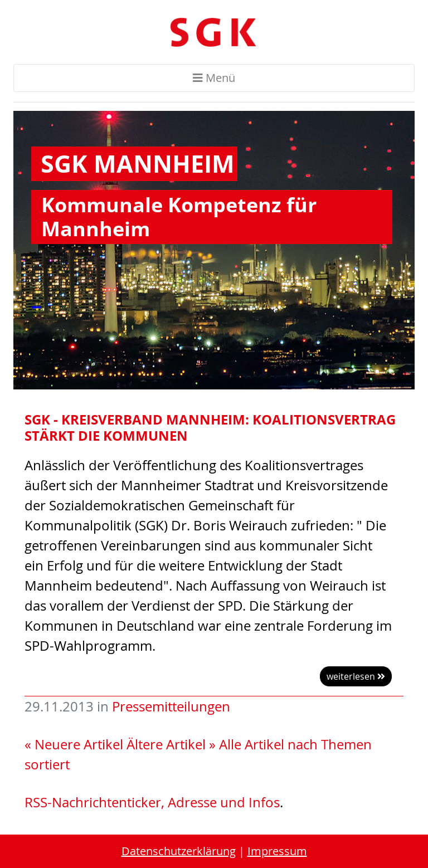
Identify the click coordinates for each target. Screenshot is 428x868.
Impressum (277, 851)
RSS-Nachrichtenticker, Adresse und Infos (152, 802)
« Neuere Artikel (74, 744)
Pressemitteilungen (171, 706)
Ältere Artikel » (171, 744)
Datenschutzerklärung (179, 851)
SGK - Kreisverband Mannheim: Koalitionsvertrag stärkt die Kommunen (210, 427)
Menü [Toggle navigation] (214, 78)
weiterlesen (356, 676)
